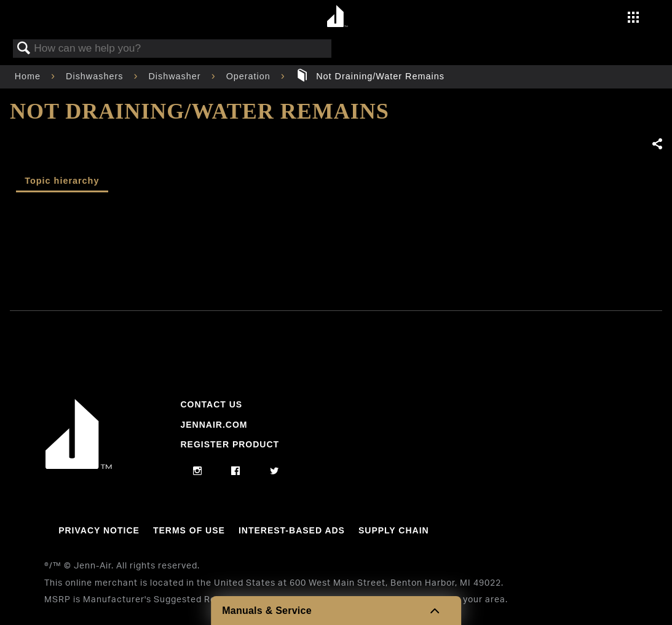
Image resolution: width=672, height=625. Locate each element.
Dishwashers (96, 76)
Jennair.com (214, 425)
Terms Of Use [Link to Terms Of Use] (189, 530)
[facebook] (236, 471)
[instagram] (198, 471)
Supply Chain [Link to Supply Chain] (394, 530)
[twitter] (275, 471)
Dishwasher (176, 76)
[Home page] (338, 17)
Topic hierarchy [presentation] (62, 181)
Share (657, 144)
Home (29, 76)
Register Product (230, 444)
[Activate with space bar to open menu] (633, 18)
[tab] (62, 182)
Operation (250, 76)
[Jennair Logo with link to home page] (79, 466)
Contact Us (211, 404)
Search (24, 49)
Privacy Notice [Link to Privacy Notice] (99, 530)
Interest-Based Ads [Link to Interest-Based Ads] (292, 530)
